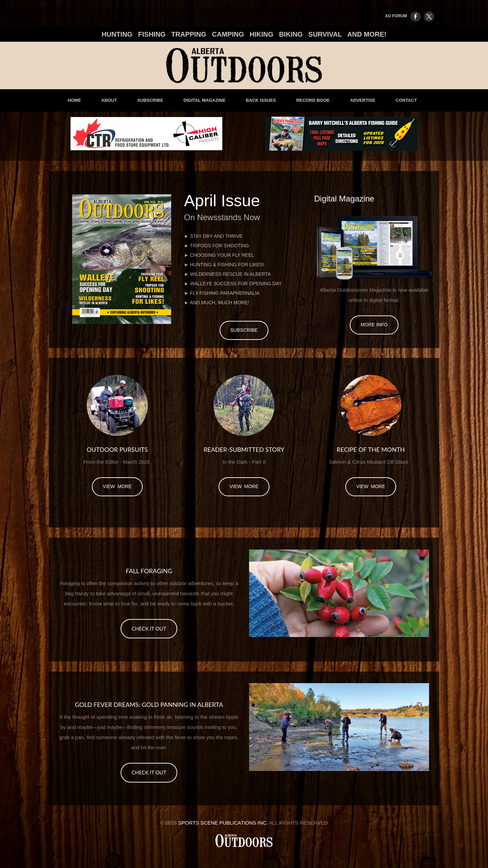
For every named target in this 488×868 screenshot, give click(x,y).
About (109, 100)
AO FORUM (396, 16)
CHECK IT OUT (149, 629)
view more (117, 486)
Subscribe (150, 100)
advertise (363, 100)
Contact (406, 100)
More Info (374, 325)
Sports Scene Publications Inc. (223, 823)
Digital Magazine (205, 100)
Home (74, 100)
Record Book (313, 100)
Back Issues (261, 100)
